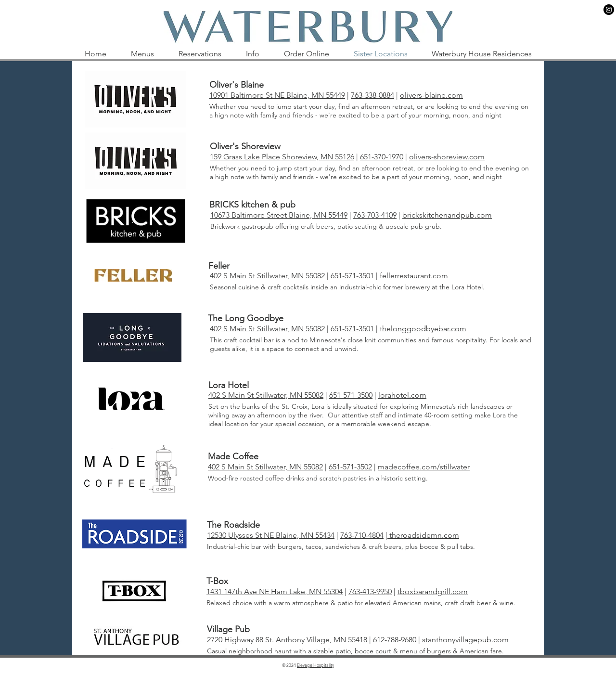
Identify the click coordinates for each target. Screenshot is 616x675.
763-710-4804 (362, 535)
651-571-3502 (350, 467)
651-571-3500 (351, 395)
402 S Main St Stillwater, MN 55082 (267, 276)
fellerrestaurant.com (414, 276)
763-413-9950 (370, 591)
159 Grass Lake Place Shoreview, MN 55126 (282, 157)
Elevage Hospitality (315, 665)
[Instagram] (609, 10)
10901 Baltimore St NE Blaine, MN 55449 (277, 95)
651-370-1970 (382, 157)
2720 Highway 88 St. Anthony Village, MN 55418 (287, 640)
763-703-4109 (375, 215)
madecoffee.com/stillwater (424, 467)
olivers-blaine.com (431, 95)
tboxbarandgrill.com (433, 591)
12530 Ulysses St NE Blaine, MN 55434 (271, 535)
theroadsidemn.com (423, 535)
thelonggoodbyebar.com (423, 329)
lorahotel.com (402, 395)
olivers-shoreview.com (447, 157)
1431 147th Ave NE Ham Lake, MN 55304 (275, 591)
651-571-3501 (352, 276)
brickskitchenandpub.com (447, 215)
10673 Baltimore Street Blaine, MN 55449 (279, 215)
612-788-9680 (395, 640)
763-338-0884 (372, 95)
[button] (142, 54)
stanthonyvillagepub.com (465, 640)
